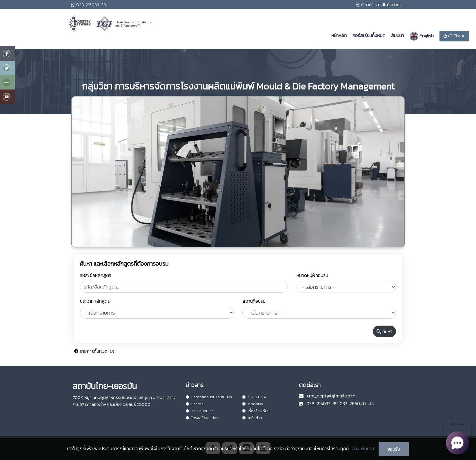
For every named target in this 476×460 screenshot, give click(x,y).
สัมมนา (397, 35)
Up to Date (254, 397)
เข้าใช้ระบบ (454, 36)
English (422, 36)
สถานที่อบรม (254, 301)
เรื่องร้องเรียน (256, 411)
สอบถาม (458, 438)
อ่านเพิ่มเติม (363, 448)
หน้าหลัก (339, 35)
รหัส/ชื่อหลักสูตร (96, 275)
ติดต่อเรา (253, 404)
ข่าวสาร (195, 404)
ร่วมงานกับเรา (200, 411)
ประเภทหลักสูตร (95, 301)
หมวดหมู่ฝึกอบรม (312, 275)
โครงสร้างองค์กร (202, 418)
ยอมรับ (394, 449)
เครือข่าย (252, 418)
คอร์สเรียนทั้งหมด (369, 35)
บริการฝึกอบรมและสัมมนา (209, 397)
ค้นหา (384, 331)
